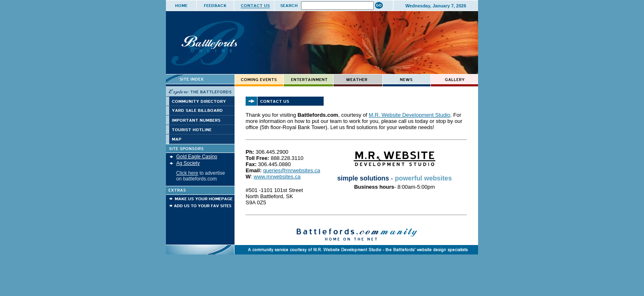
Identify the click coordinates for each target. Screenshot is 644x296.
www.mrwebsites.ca (277, 177)
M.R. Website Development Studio (409, 115)
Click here (187, 173)
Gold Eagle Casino (197, 157)
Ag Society (188, 163)
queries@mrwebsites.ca (292, 170)
